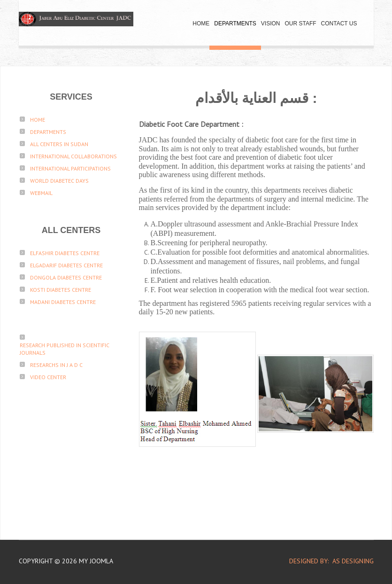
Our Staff (300, 23)
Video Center (48, 377)
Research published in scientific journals (65, 349)
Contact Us (339, 23)
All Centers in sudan (59, 144)
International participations (70, 168)
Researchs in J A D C (56, 365)
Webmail (41, 193)
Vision (271, 23)
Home (201, 23)
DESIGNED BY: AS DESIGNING (328, 561)
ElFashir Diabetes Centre (65, 253)
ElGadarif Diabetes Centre (66, 265)
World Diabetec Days (59, 181)
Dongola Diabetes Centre (66, 277)
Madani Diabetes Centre (63, 302)
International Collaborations (73, 156)
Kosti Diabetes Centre (61, 290)
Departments (235, 23)
